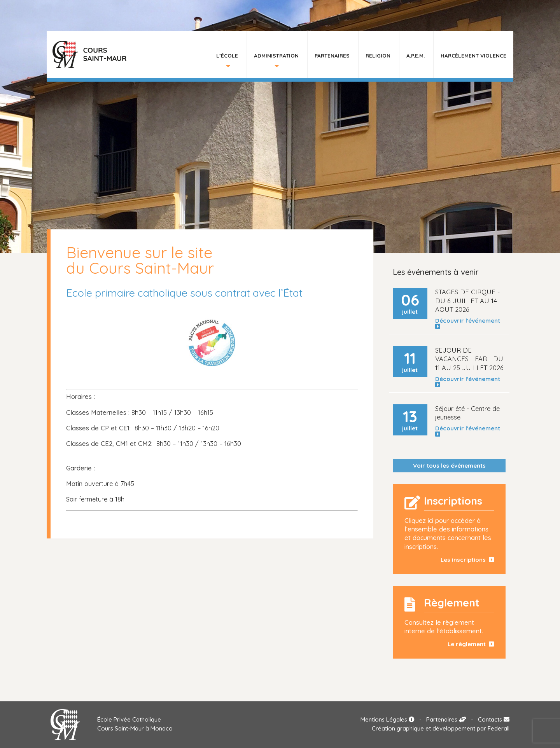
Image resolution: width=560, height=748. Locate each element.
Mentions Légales (388, 719)
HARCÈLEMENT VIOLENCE (473, 55)
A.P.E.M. (416, 55)
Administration (276, 55)
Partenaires (332, 55)
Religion (378, 55)
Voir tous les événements (449, 466)
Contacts (494, 719)
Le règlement (471, 644)
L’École (227, 55)
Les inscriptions (467, 560)
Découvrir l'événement (469, 323)
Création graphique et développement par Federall (441, 728)
